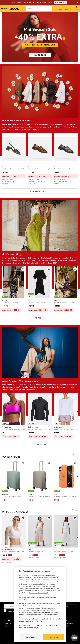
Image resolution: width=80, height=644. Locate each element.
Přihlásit (68, 8)
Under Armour (7, 427)
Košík (76, 8)
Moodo (4, 300)
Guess (56, 494)
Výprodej (75, 510)
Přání (61, 8)
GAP (29, 549)
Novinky (75, 455)
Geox (3, 167)
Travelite (5, 494)
